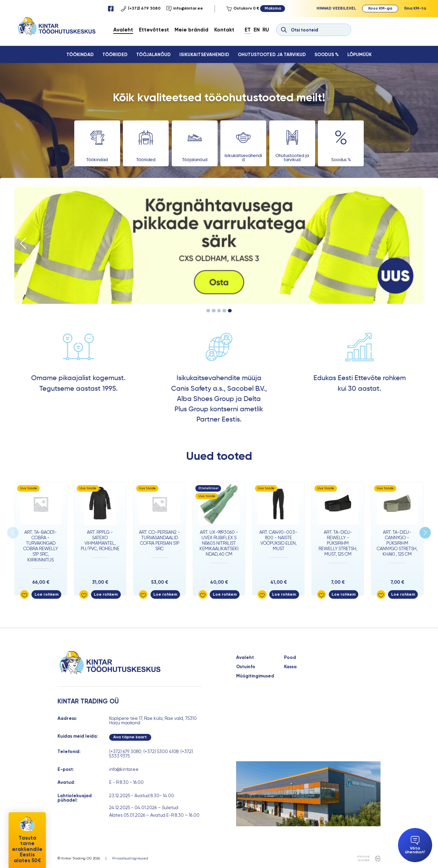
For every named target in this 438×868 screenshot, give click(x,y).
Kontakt (224, 30)
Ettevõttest (154, 30)
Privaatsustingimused (130, 858)
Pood (290, 657)
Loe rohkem (47, 594)
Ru (266, 30)
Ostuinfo (246, 667)
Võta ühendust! (415, 845)
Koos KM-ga (380, 8)
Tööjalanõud (153, 55)
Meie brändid (191, 30)
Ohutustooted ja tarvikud (272, 55)
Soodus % (327, 55)
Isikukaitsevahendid (204, 55)
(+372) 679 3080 (141, 9)
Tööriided (115, 55)
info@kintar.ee (184, 9)
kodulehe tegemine (363, 858)
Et (248, 30)
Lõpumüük (359, 55)
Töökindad (80, 55)
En (257, 30)
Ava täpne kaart (130, 737)
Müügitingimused (255, 676)
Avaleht (123, 30)
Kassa (290, 667)
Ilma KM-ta (415, 8)
